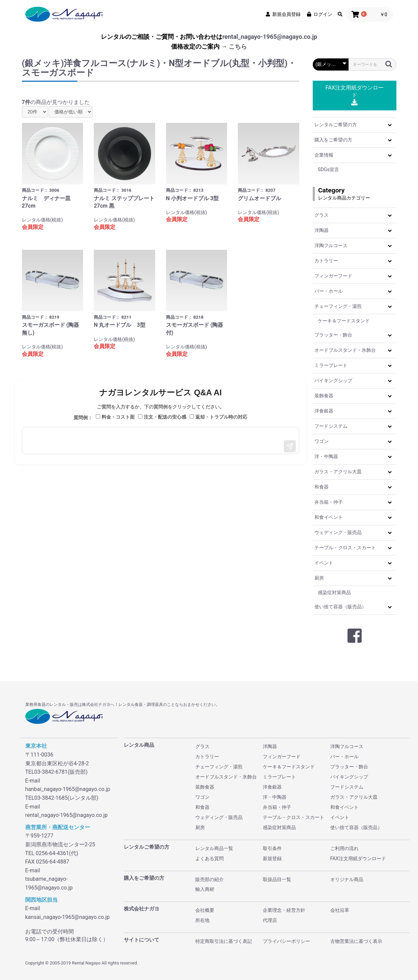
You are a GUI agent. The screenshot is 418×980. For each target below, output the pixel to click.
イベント (324, 563)
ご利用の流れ (344, 848)
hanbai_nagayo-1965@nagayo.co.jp (68, 789)
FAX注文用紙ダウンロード (355, 95)
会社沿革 (340, 910)
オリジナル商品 (347, 879)
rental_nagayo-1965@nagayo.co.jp (270, 37)
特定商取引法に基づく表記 (224, 941)
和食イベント (329, 517)
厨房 (319, 578)
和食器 (322, 487)
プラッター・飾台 (333, 335)
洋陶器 (322, 230)
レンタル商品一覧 (214, 848)
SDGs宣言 (328, 169)
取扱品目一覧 (277, 879)
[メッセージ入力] (161, 441)
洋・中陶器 (326, 456)
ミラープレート (331, 365)
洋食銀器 (324, 411)
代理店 (270, 920)
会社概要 (205, 910)
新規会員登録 (283, 14)
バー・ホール (329, 291)
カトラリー (326, 261)
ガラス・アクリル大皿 (338, 472)
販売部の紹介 (210, 879)
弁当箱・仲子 (329, 502)
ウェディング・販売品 (338, 532)
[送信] (290, 446)
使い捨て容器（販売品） (340, 607)
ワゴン (322, 441)
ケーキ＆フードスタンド (344, 321)
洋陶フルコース (331, 245)
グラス (322, 215)
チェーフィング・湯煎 (338, 306)
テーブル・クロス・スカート (345, 548)
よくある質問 (210, 858)
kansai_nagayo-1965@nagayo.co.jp (68, 917)
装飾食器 (324, 396)
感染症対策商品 (334, 592)
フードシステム (331, 426)
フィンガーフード (333, 276)
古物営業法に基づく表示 (356, 941)
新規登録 (272, 858)
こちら (238, 46)
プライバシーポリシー (286, 941)
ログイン (319, 14)
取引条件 (272, 848)
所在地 (202, 920)
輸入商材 (205, 889)
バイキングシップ (333, 380)
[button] (390, 125)
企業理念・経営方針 (284, 910)
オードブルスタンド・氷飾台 (345, 350)
